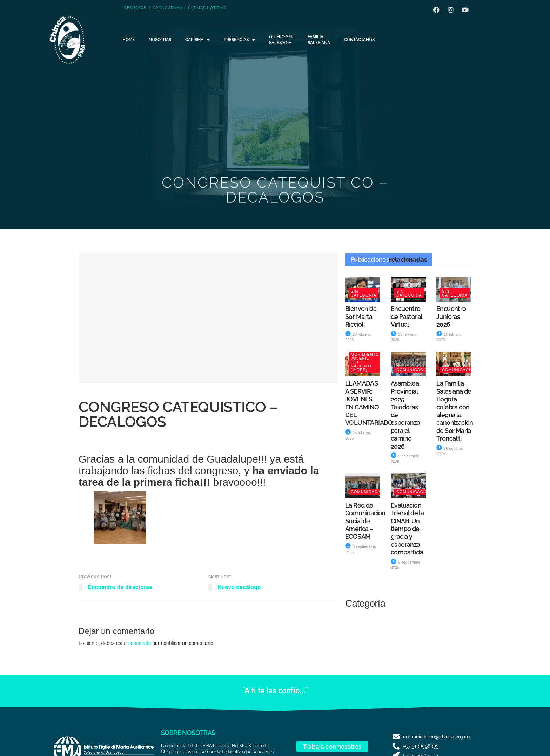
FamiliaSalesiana (319, 40)
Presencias (239, 40)
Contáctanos (359, 40)
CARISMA (197, 40)
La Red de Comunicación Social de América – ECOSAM (365, 521)
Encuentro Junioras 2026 (451, 316)
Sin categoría (364, 293)
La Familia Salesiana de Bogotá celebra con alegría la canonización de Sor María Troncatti (455, 411)
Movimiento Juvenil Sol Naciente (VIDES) (365, 362)
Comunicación (414, 370)
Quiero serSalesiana (281, 40)
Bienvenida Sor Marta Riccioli (361, 316)
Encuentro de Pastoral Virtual (406, 316)
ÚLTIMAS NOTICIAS (207, 8)
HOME (129, 40)
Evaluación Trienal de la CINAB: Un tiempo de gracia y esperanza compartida (407, 529)
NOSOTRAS (160, 40)
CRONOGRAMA (168, 8)
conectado (140, 643)
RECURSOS (135, 8)
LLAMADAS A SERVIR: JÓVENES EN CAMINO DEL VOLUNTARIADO (369, 403)
